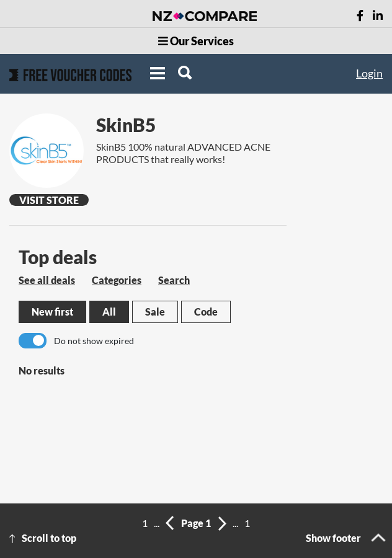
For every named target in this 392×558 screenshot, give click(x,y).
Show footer (333, 538)
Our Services (196, 41)
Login (369, 73)
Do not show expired (94, 341)
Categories (117, 280)
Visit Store (49, 200)
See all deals (47, 280)
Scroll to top (49, 538)
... (157, 523)
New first (52, 312)
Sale (155, 312)
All (109, 312)
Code (206, 312)
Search (174, 280)
